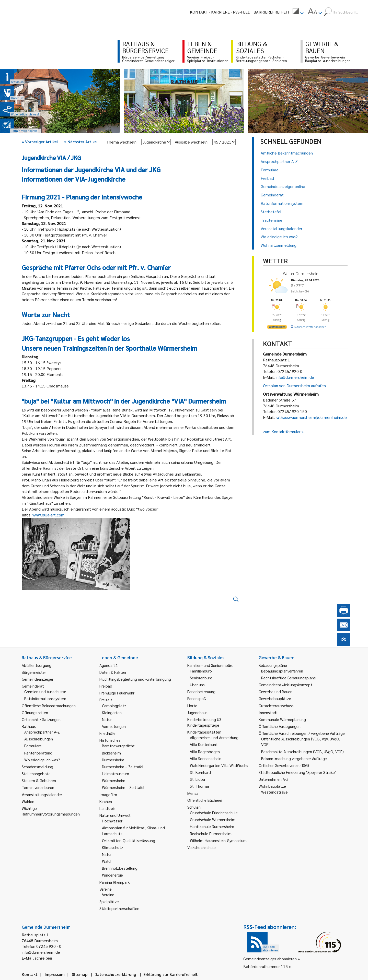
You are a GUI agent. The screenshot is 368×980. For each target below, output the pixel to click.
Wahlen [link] (28, 801)
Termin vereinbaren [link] (38, 787)
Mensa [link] (193, 793)
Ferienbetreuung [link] (201, 692)
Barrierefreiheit (272, 12)
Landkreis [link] (107, 808)
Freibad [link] (106, 686)
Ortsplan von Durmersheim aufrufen (294, 386)
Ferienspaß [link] (197, 698)
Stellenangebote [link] (36, 774)
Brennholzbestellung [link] (120, 868)
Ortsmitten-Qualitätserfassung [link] (129, 840)
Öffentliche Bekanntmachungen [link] (49, 706)
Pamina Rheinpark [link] (114, 882)
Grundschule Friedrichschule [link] (214, 813)
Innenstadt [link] (268, 712)
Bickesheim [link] (111, 753)
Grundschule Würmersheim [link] (213, 819)
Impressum (55, 974)
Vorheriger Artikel (40, 142)
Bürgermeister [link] (34, 672)
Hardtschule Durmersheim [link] (212, 826)
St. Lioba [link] (197, 779)
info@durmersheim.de (295, 377)
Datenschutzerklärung (115, 974)
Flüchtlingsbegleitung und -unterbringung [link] (135, 679)
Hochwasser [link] (112, 821)
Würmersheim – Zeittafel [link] (123, 787)
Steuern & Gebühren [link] (39, 780)
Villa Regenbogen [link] (205, 752)
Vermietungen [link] (114, 726)
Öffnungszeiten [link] (35, 712)
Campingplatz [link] (114, 706)
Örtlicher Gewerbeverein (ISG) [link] (284, 765)
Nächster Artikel (81, 142)
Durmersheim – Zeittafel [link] (123, 767)
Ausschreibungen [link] (39, 739)
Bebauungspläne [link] (273, 665)
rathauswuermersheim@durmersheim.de (311, 417)
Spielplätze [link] (109, 901)
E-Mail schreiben (37, 958)
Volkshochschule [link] (202, 847)
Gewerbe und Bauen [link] (275, 692)
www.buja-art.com (48, 515)
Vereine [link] (108, 895)
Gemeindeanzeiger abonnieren (270, 959)
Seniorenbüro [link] (201, 678)
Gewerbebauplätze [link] (275, 698)
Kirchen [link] (106, 801)
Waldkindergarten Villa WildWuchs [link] (219, 765)
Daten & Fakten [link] (113, 672)
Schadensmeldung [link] (37, 767)
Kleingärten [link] (112, 712)
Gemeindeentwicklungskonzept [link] (285, 685)
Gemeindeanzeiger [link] (38, 679)
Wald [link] (106, 861)
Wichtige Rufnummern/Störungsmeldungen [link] (51, 811)
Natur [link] (107, 719)
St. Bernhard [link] (200, 772)
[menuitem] (298, 12)
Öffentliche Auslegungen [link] (280, 726)
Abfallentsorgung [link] (37, 665)
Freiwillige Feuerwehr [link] (117, 693)
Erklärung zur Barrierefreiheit (171, 974)
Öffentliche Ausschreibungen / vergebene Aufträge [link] (302, 733)
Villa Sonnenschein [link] (206, 758)
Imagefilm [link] (108, 794)
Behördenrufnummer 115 (266, 966)
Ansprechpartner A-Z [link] (42, 732)
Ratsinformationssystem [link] (45, 698)
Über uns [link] (197, 685)
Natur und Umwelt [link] (115, 815)
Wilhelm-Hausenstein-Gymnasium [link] (218, 840)
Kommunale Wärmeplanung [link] (282, 719)
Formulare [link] (33, 746)
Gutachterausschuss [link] (276, 706)
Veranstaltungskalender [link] (42, 794)
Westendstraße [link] (274, 792)
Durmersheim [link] (113, 760)
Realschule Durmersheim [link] (211, 834)
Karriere (220, 12)
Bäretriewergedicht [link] (118, 746)
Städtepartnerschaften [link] (119, 908)
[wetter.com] (277, 328)
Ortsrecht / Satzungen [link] (41, 719)
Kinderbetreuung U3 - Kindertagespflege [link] (206, 722)
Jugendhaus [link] (197, 712)
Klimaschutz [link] (113, 847)
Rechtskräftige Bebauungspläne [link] (289, 678)
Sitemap (80, 974)
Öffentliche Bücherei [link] (205, 800)
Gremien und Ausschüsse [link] (45, 692)
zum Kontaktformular (282, 432)
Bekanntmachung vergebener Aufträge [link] (294, 758)
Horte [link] (192, 706)
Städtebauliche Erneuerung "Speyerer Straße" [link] (297, 772)
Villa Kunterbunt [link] (204, 744)
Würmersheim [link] (114, 780)
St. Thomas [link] (200, 786)
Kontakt (199, 12)
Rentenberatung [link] (38, 753)
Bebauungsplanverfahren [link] (282, 671)
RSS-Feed (242, 12)
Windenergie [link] (112, 875)
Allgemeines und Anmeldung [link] (214, 737)
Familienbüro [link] (201, 671)
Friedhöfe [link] (107, 733)
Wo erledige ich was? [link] (42, 760)
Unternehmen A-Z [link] (274, 779)
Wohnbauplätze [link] (272, 786)
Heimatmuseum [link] (116, 774)
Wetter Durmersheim (301, 274)
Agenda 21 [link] (109, 665)
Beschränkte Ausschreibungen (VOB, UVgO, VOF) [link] (302, 752)
